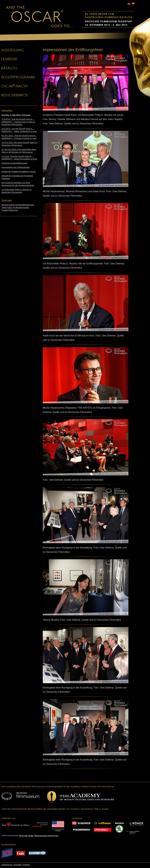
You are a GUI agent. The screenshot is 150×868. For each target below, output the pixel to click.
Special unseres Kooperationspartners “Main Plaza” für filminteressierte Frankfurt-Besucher (18, 207)
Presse (26, 865)
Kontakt (18, 865)
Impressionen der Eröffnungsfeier (16, 167)
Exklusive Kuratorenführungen (14, 163)
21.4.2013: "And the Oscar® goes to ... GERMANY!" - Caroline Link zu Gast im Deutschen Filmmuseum (18, 122)
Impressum (7, 865)
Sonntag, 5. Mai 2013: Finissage (16, 115)
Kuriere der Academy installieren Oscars (19, 172)
